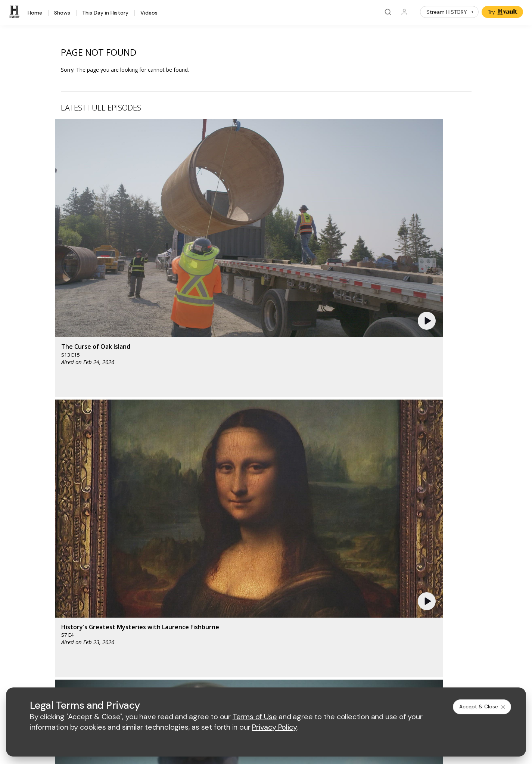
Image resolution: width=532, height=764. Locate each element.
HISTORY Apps (42, 579)
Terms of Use (195, 677)
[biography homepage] (222, 549)
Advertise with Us (200, 583)
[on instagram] (88, 657)
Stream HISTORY (450, 12)
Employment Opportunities (329, 583)
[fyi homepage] (321, 527)
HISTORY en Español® (52, 598)
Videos (149, 13)
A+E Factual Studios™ (205, 596)
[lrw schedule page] (325, 549)
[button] (178, 177)
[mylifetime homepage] (240, 527)
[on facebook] (28, 656)
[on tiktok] (108, 657)
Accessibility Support (322, 596)
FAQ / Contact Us (45, 637)
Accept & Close (483, 706)
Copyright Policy (279, 677)
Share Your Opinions (49, 628)
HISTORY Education (48, 560)
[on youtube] (68, 657)
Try (503, 12)
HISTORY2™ (38, 589)
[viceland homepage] (363, 527)
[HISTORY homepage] (40, 532)
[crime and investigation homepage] (288, 549)
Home (35, 13)
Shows (62, 13)
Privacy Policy (235, 677)
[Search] (388, 12)
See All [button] (454, 406)
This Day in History (105, 13)
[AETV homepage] (192, 527)
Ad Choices (361, 677)
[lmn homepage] (287, 527)
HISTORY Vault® (44, 569)
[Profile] (404, 12)
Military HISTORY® (46, 608)
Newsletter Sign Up (48, 618)
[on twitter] (48, 657)
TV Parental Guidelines (325, 608)
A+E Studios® (195, 608)
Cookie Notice (323, 677)
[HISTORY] (15, 12)
